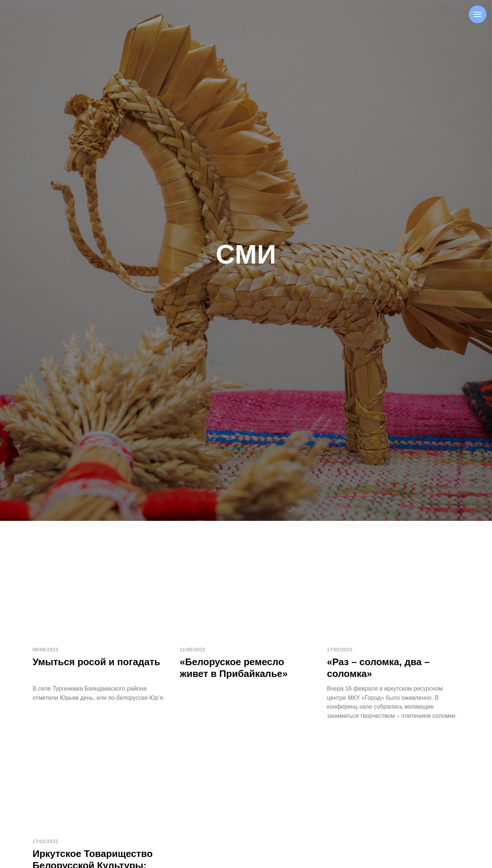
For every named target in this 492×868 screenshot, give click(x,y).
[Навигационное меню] (478, 14)
